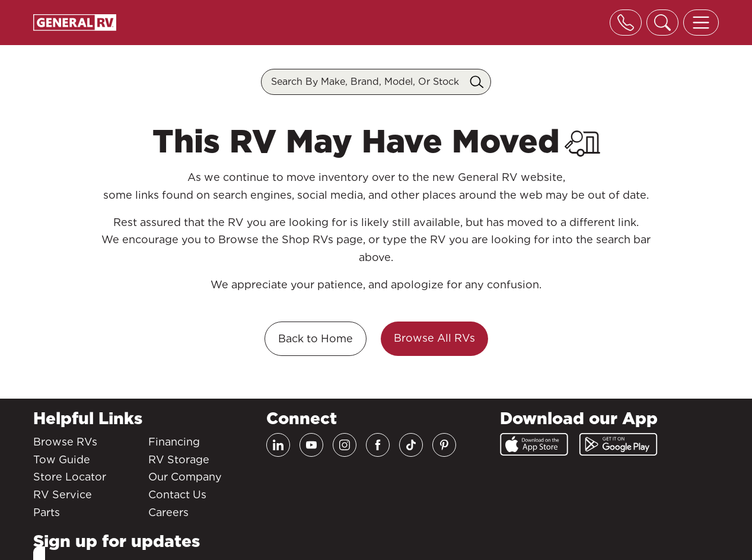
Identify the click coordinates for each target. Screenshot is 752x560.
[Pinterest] (444, 445)
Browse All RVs (434, 338)
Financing (174, 442)
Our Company (185, 477)
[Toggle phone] (626, 23)
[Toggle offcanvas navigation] (701, 23)
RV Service (63, 494)
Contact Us (177, 494)
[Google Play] (618, 444)
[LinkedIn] (278, 445)
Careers (168, 512)
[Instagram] (345, 445)
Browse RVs (65, 442)
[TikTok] (411, 445)
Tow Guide (62, 459)
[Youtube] (311, 445)
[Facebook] (378, 445)
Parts (47, 512)
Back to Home (316, 338)
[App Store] (534, 444)
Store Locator (70, 477)
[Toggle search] (662, 23)
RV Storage (179, 459)
